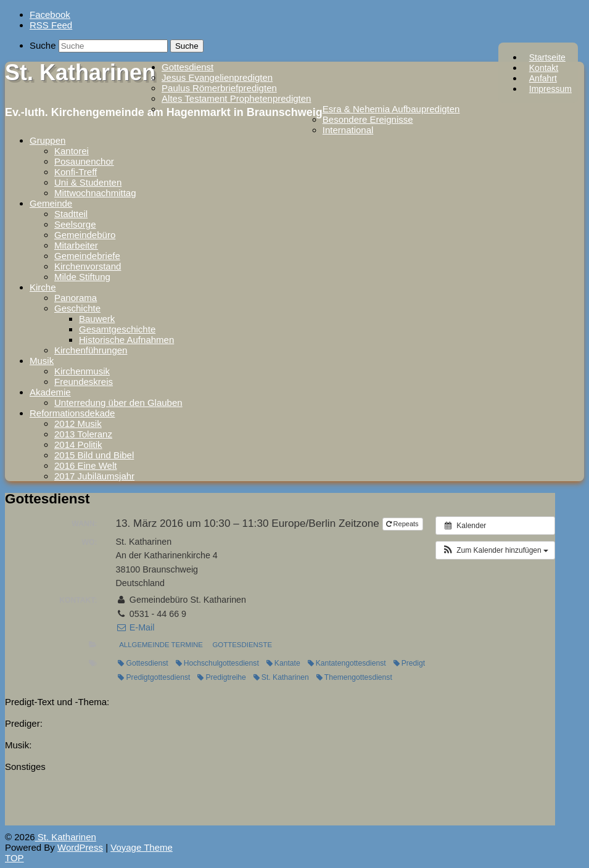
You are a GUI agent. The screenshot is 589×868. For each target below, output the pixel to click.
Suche (43, 45)
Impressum (550, 89)
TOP (14, 858)
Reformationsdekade (72, 413)
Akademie (50, 392)
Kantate (283, 663)
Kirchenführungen (91, 350)
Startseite (547, 57)
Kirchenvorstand (88, 266)
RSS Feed (51, 25)
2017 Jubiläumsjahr (94, 476)
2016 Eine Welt (85, 465)
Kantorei (72, 151)
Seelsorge (75, 224)
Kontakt (544, 68)
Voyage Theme (142, 847)
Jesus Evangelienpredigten (217, 77)
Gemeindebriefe (87, 256)
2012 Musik (78, 424)
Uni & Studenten (88, 182)
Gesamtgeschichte (117, 329)
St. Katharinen (80, 72)
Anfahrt (543, 78)
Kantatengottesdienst (347, 663)
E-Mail (135, 627)
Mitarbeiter (76, 245)
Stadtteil (71, 214)
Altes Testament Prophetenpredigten (236, 98)
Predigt (409, 663)
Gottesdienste (242, 645)
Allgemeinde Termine (161, 645)
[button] (495, 550)
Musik (42, 361)
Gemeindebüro (85, 235)
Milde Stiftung (82, 277)
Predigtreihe (221, 677)
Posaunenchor (84, 161)
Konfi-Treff (76, 172)
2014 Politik (78, 444)
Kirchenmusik (82, 371)
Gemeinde (51, 203)
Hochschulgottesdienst (217, 663)
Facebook (50, 14)
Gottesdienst (187, 67)
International (348, 130)
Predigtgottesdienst (154, 677)
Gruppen (47, 140)
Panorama (76, 298)
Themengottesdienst (354, 677)
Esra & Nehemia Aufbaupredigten (391, 109)
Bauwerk (97, 319)
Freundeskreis (84, 382)
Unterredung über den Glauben (118, 403)
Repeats (403, 524)
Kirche (43, 287)
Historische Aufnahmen (126, 340)
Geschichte (77, 308)
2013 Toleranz (83, 434)
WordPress (80, 847)
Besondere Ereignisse (368, 119)
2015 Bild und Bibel (94, 455)
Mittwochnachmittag (95, 193)
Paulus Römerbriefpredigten (219, 88)
